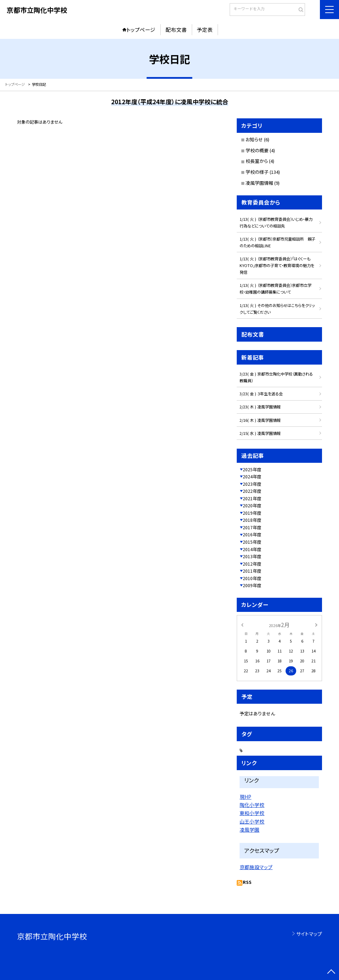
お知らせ (254, 139)
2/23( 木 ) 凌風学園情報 (260, 407)
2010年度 (252, 578)
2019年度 (252, 513)
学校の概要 (257, 150)
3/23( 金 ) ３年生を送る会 (261, 394)
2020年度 (252, 505)
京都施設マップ (256, 867)
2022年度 (252, 491)
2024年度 (252, 476)
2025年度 (252, 469)
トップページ (141, 29)
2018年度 (252, 520)
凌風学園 (249, 830)
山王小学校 (252, 821)
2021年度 (252, 498)
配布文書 (176, 29)
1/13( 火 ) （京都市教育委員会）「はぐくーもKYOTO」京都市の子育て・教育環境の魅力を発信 (277, 265)
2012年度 (252, 564)
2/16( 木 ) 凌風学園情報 (260, 420)
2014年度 (252, 549)
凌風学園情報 (259, 183)
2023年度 (252, 484)
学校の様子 (257, 172)
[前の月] (242, 624)
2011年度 (252, 571)
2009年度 (252, 585)
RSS (247, 882)
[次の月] (316, 624)
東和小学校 (252, 813)
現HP (245, 797)
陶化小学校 (252, 805)
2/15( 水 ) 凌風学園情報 (260, 433)
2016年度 (252, 534)
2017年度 (252, 527)
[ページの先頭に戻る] (331, 972)
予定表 (205, 29)
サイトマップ (309, 934)
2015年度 (252, 542)
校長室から (257, 161)
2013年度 (252, 556)
